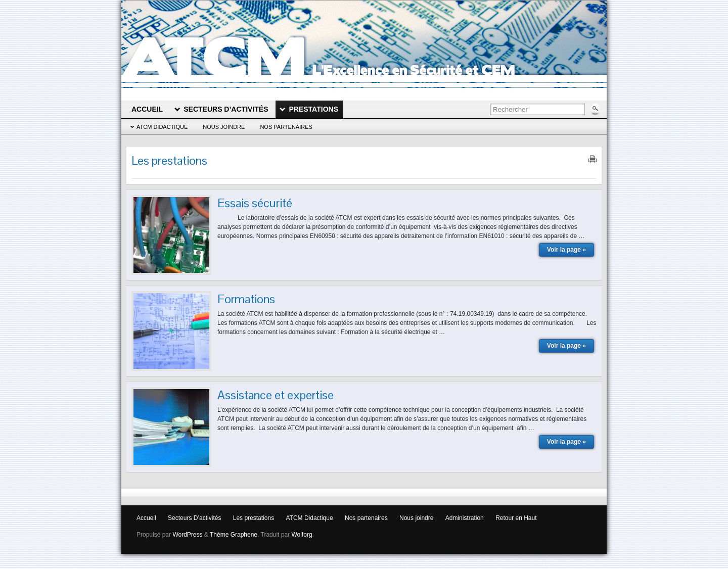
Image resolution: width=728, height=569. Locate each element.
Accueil (146, 518)
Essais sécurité (255, 203)
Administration (465, 518)
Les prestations (254, 518)
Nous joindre (224, 127)
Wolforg (302, 535)
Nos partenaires (286, 127)
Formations (246, 299)
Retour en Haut (516, 518)
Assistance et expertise (276, 395)
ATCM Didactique (162, 127)
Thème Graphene (234, 535)
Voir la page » (566, 250)
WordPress (187, 535)
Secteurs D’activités (194, 518)
